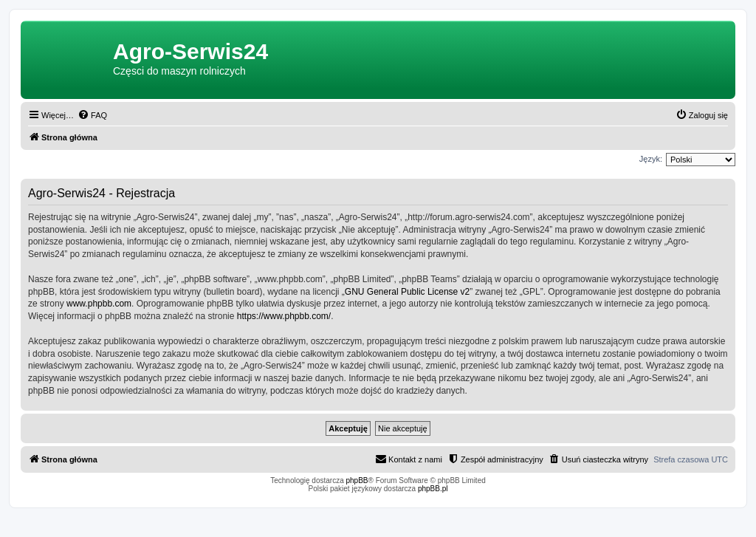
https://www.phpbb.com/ (284, 316)
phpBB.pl (433, 489)
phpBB (357, 480)
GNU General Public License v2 (407, 292)
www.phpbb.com (99, 304)
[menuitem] (92, 115)
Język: (651, 159)
